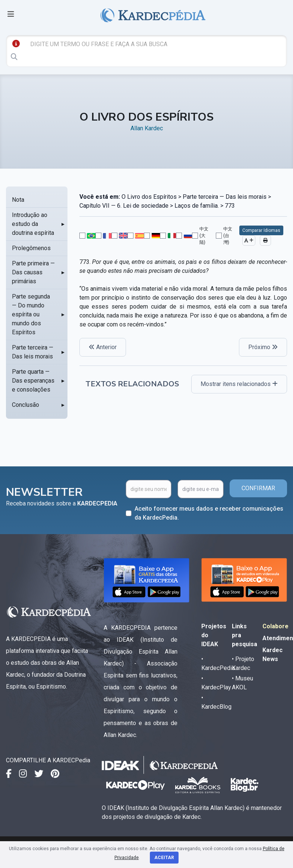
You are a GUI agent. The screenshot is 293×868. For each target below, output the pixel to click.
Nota (18, 200)
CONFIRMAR (258, 488)
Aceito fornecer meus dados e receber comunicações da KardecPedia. (209, 513)
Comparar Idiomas (261, 230)
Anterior (103, 347)
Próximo (263, 347)
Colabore (275, 626)
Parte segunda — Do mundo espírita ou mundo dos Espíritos (31, 314)
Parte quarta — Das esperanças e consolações (33, 381)
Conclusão (26, 405)
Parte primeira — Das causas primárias (33, 272)
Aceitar (164, 858)
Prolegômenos (31, 248)
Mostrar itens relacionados (239, 384)
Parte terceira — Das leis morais (33, 352)
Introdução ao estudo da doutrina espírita (33, 224)
